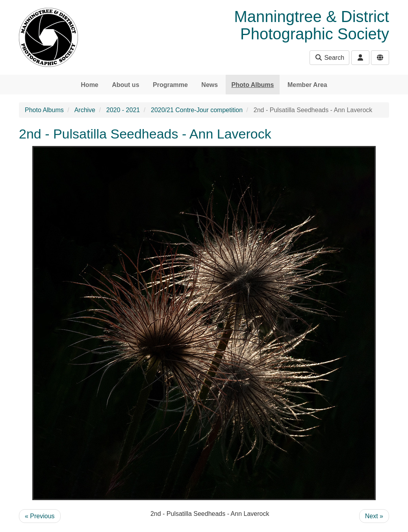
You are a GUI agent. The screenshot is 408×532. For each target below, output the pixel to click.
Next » (374, 516)
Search (329, 58)
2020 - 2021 (123, 110)
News (210, 85)
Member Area (307, 85)
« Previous (40, 516)
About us (125, 85)
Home (89, 85)
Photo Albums (253, 85)
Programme (170, 85)
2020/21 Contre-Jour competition (197, 110)
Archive (85, 110)
